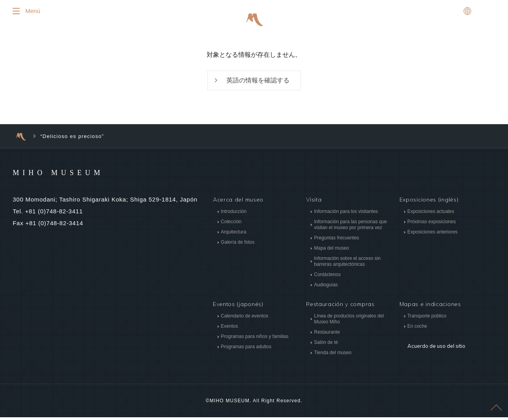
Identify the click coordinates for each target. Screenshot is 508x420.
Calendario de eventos (245, 319)
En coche (417, 329)
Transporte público (427, 319)
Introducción (234, 215)
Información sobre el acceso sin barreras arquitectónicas (347, 264)
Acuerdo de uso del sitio (434, 343)
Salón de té (326, 345)
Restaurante (327, 335)
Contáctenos (327, 278)
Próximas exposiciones (432, 225)
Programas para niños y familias (255, 339)
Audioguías (326, 288)
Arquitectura (234, 235)
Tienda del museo (333, 355)
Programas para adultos (246, 349)
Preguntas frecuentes (336, 241)
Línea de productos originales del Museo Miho (349, 322)
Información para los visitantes (346, 215)
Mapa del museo (332, 251)
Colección (231, 225)
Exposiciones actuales (431, 215)
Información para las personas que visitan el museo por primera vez (350, 228)
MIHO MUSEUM (73, 175)
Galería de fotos (238, 245)
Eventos (229, 329)
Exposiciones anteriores (432, 235)
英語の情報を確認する (258, 83)
